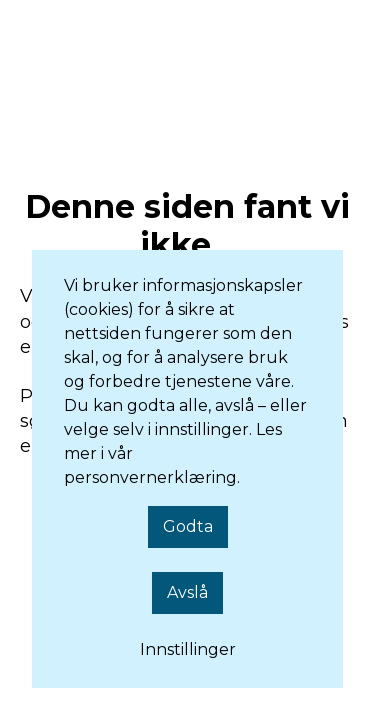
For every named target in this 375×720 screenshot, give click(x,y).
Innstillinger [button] (188, 649)
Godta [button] (188, 526)
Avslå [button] (187, 592)
